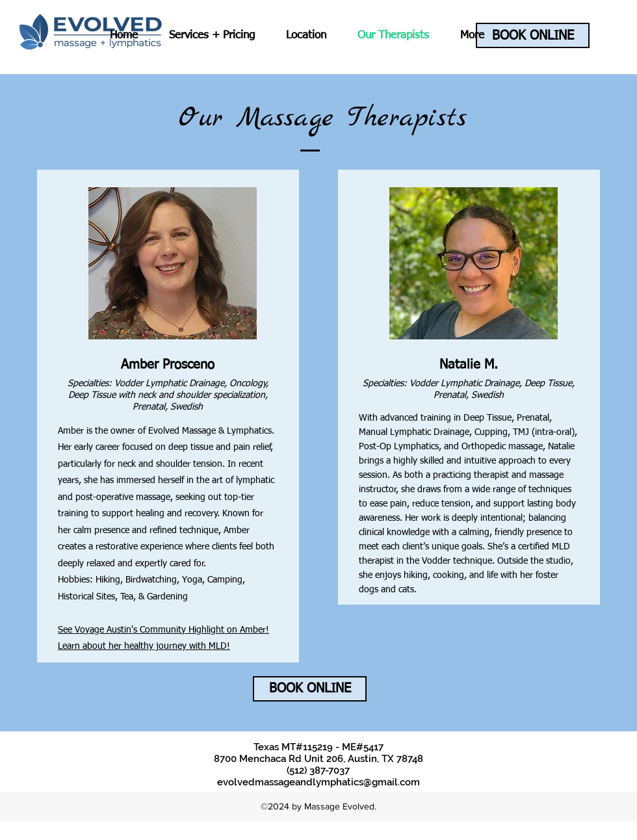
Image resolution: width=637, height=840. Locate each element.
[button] (212, 35)
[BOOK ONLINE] (533, 35)
